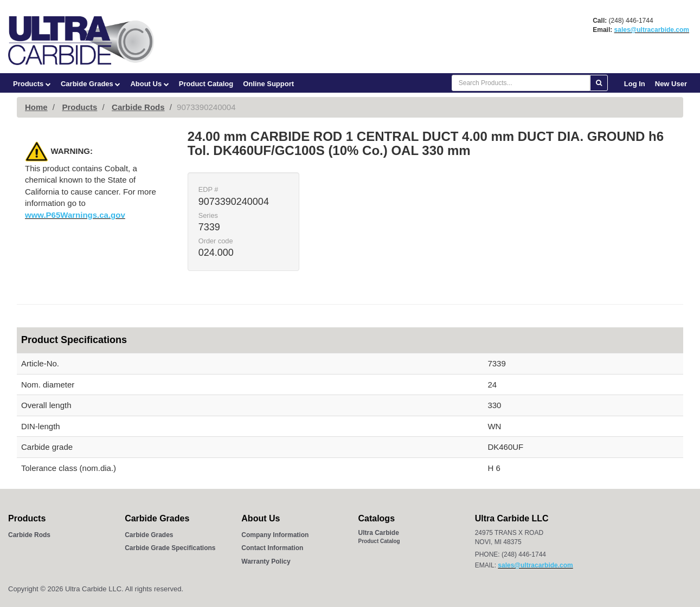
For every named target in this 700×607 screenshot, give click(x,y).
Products (32, 84)
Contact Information (272, 548)
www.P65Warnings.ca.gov (75, 215)
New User (671, 84)
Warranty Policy (266, 561)
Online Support (268, 84)
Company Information (275, 535)
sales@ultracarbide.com (652, 30)
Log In (635, 84)
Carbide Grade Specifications (170, 548)
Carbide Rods (138, 107)
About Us (149, 84)
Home (36, 107)
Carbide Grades (91, 84)
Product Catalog (206, 84)
